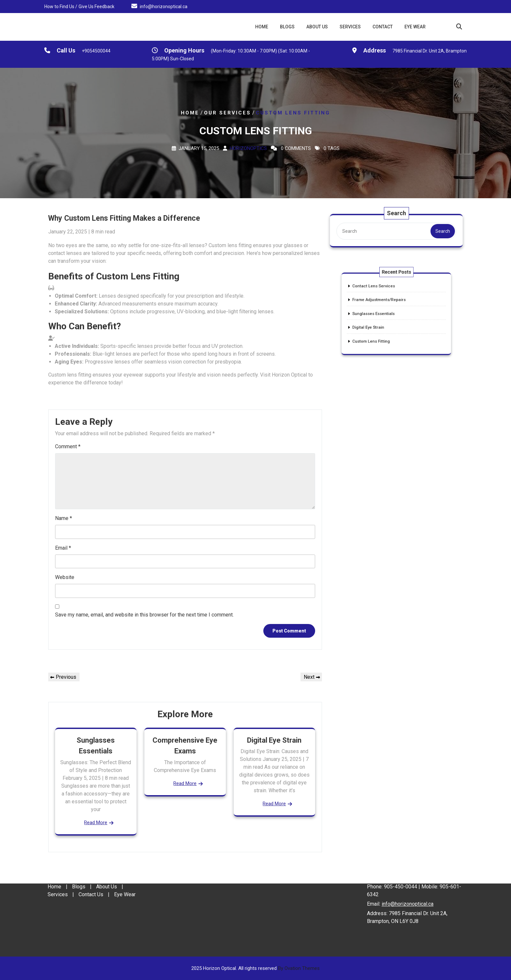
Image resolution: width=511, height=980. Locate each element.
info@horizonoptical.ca (164, 6)
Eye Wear (415, 27)
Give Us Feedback (96, 6)
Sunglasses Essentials (380, 313)
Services (350, 27)
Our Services (227, 113)
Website (65, 577)
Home (262, 27)
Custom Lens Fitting (378, 333)
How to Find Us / (61, 6)
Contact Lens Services (380, 294)
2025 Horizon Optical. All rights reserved (255, 968)
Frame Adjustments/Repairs (384, 304)
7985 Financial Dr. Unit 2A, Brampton (430, 52)
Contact (383, 27)
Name (64, 518)
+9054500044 (96, 52)
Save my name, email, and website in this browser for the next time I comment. (144, 615)
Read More (96, 823)
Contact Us (91, 873)
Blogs (287, 27)
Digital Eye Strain (274, 740)
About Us (317, 27)
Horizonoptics (248, 148)
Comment (68, 446)
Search (442, 231)
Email (63, 548)
